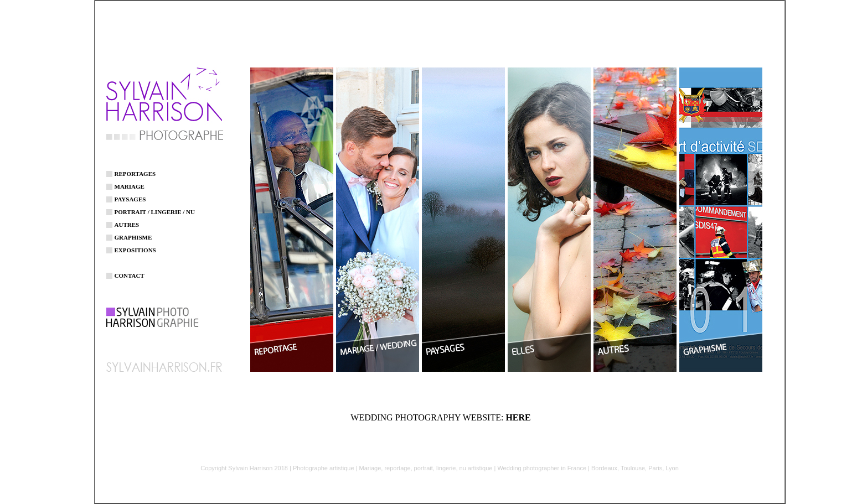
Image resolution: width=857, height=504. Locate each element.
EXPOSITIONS (135, 244)
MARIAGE (130, 180)
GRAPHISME (133, 231)
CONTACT (130, 269)
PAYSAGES (130, 193)
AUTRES (127, 219)
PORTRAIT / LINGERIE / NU (155, 206)
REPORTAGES (135, 168)
